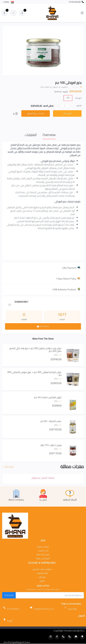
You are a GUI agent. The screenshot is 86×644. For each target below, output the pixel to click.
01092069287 (76, 2)
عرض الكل (8, 467)
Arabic (9, 2)
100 (68, 98)
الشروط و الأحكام (10, 642)
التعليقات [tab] (31, 135)
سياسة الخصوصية (23, 642)
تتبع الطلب (42, 577)
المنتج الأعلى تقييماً (43, 558)
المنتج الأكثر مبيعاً (43, 555)
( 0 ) (56, 355)
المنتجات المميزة (43, 547)
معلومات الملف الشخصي (42, 569)
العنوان (42, 581)
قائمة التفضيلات (42, 573)
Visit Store (43, 326)
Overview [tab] (49, 135)
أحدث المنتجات (43, 551)
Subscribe (9, 595)
